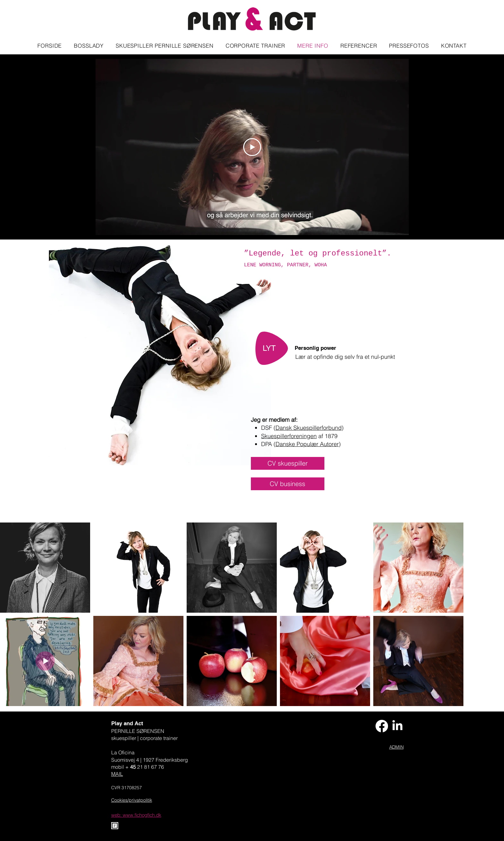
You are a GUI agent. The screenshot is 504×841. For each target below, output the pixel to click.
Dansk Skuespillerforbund (309, 428)
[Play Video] (252, 147)
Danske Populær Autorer (307, 444)
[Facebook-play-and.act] (382, 726)
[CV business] (288, 484)
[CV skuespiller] (288, 463)
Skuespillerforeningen (289, 436)
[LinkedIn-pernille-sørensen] (397, 726)
